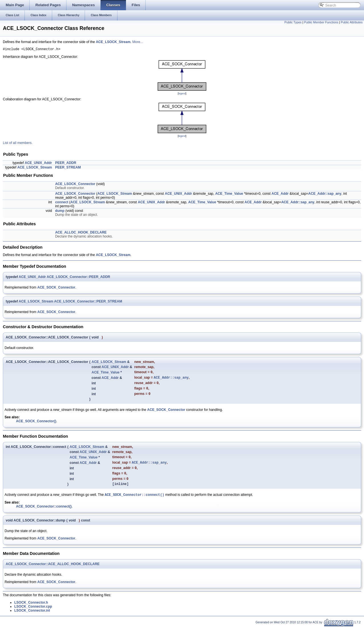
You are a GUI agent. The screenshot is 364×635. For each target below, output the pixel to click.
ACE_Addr (280, 194)
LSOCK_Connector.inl (32, 618)
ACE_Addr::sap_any (325, 194)
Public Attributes (352, 22)
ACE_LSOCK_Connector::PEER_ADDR (79, 278)
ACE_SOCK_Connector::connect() (134, 503)
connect (62, 203)
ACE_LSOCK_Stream (113, 42)
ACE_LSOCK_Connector (75, 185)
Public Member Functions (321, 22)
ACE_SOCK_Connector (56, 288)
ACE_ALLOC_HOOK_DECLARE (81, 233)
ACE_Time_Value (229, 194)
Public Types (293, 22)
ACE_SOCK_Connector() (36, 425)
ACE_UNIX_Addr (38, 164)
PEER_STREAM (68, 168)
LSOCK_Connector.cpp (33, 614)
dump (60, 212)
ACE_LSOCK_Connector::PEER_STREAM (88, 302)
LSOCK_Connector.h (31, 610)
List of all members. (18, 144)
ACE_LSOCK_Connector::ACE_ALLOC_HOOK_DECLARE (53, 572)
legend (182, 94)
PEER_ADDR (66, 164)
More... (138, 42)
